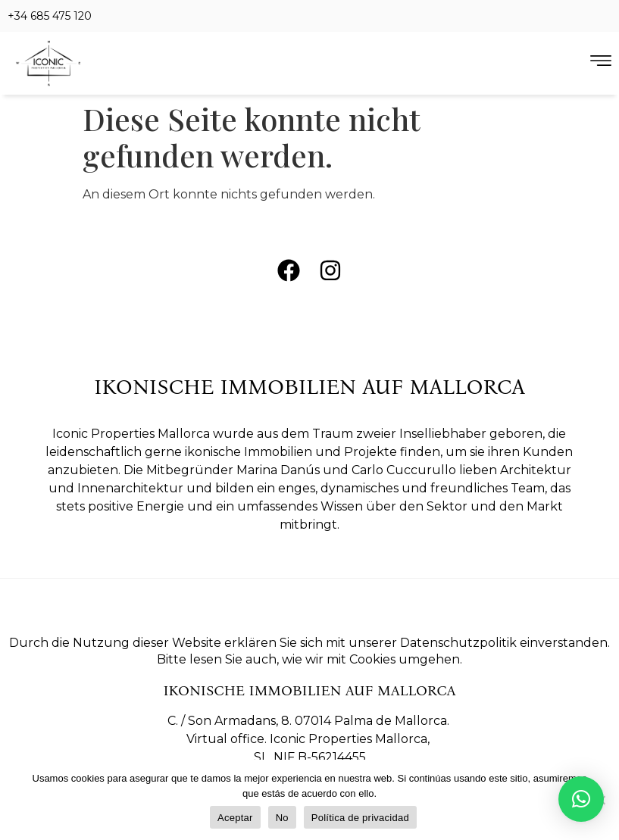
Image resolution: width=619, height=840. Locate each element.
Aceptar (235, 818)
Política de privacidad (360, 818)
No (282, 818)
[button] (581, 799)
